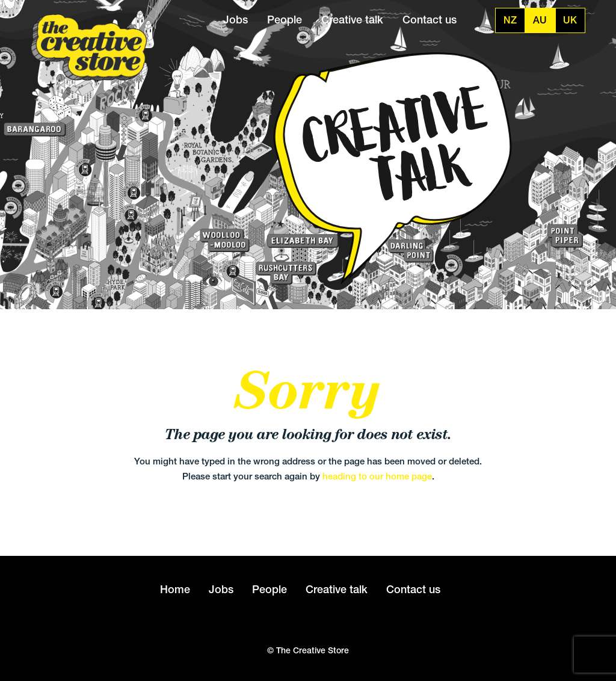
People (285, 20)
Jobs (236, 20)
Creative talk (352, 20)
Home (175, 589)
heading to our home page (377, 476)
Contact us (430, 20)
